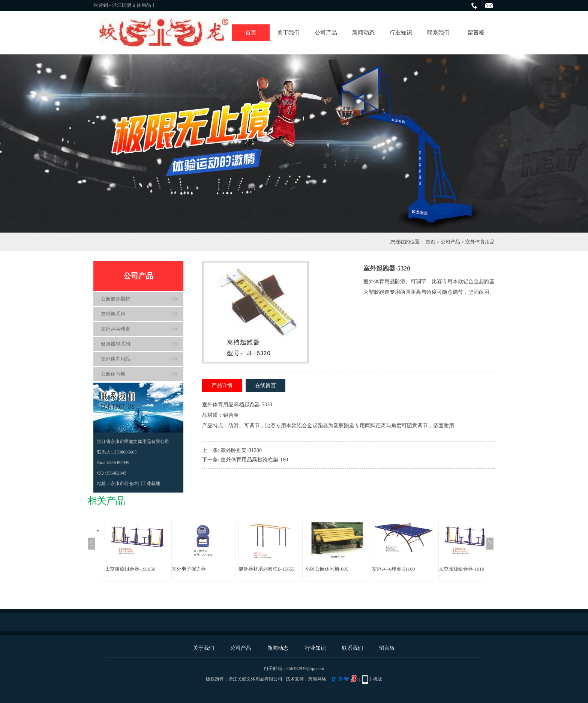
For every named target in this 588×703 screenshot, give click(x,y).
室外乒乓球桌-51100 (393, 569)
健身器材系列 (115, 344)
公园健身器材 (115, 299)
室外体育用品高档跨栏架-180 (254, 460)
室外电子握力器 (189, 569)
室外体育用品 (480, 242)
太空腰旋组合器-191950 (130, 569)
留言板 (476, 33)
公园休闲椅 (113, 374)
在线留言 (265, 385)
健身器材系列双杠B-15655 (267, 569)
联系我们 (438, 33)
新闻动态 (363, 33)
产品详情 (222, 385)
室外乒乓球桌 (115, 329)
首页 (251, 33)
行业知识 (401, 33)
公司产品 (326, 33)
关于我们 (288, 33)
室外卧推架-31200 (241, 450)
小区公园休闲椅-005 (327, 569)
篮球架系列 (113, 314)
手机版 (375, 679)
